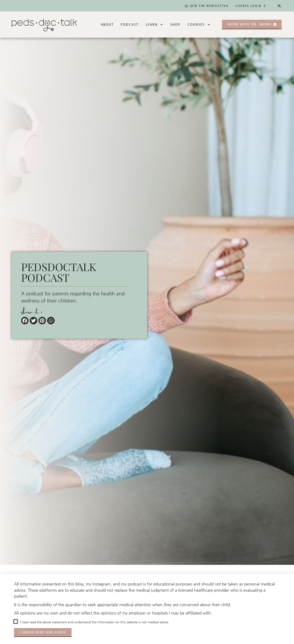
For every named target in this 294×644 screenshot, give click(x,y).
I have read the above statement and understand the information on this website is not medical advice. (94, 622)
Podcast (130, 24)
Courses (199, 25)
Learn (154, 25)
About (107, 24)
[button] (279, 6)
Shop (175, 24)
